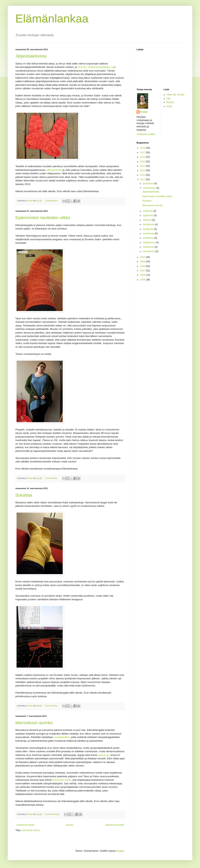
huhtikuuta (149, 238)
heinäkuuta (149, 224)
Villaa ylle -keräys (175, 95)
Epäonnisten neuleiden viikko (43, 218)
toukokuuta (149, 233)
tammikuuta (149, 251)
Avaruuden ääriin (62, 780)
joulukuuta (148, 183)
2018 (143, 148)
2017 (143, 153)
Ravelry (170, 102)
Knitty (169, 106)
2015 (143, 162)
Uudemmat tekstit (25, 825)
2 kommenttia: (51, 201)
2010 (143, 257)
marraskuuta (150, 188)
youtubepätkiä (62, 737)
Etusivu (70, 825)
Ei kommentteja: (52, 814)
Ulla (169, 98)
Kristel (144, 112)
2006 (143, 275)
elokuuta (148, 220)
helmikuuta (149, 247)
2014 (143, 166)
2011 (143, 179)
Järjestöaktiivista (31, 56)
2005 (143, 280)
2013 (143, 170)
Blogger (120, 851)
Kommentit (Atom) (31, 830)
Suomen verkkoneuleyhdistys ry (95, 67)
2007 (143, 271)
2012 (143, 175)
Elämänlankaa (52, 19)
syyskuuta (148, 215)
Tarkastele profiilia (146, 134)
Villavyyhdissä (54, 170)
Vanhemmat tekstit (115, 825)
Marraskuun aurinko (34, 723)
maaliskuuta (149, 243)
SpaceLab (104, 755)
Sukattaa (24, 495)
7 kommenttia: (51, 478)
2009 (143, 262)
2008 (143, 266)
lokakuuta (148, 211)
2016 (143, 157)
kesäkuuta (148, 229)
